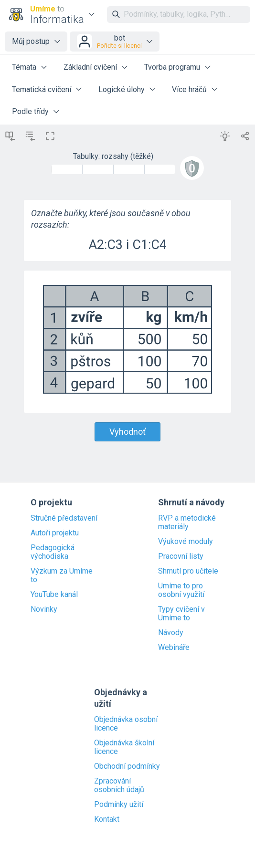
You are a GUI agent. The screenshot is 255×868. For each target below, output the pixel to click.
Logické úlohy (122, 89)
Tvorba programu (172, 67)
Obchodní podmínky (127, 766)
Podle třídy (30, 111)
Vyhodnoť (127, 432)
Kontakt (107, 819)
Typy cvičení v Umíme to (181, 614)
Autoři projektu (55, 533)
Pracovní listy (181, 556)
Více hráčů (189, 89)
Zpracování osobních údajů (119, 785)
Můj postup (31, 41)
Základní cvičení (90, 67)
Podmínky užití (119, 805)
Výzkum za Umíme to (62, 575)
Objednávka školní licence (124, 747)
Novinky (44, 609)
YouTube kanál (54, 595)
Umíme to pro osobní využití (181, 590)
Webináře (174, 648)
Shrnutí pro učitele (188, 571)
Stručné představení (64, 518)
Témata (24, 67)
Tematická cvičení (42, 89)
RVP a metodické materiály (187, 523)
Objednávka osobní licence (126, 724)
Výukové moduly (186, 542)
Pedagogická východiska (53, 552)
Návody (171, 633)
